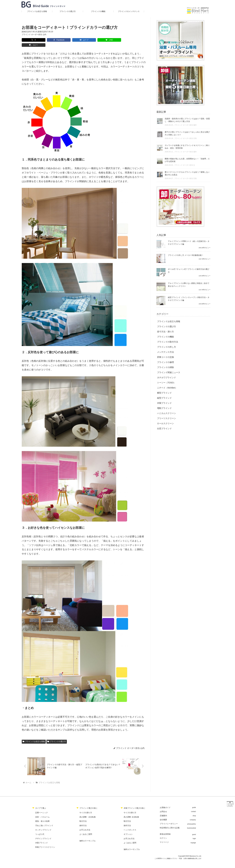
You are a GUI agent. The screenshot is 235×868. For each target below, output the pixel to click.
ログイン (163, 833)
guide (194, 803)
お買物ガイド (165, 803)
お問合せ (163, 807)
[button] (112, 40)
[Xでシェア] (31, 40)
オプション (128, 829)
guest (194, 830)
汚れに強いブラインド (44, 821)
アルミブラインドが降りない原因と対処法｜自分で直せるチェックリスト (189, 285)
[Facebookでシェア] (51, 40)
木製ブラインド (42, 838)
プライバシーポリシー (169, 819)
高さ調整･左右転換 (131, 812)
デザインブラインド (43, 834)
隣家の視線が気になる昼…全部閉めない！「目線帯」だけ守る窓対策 (187, 160)
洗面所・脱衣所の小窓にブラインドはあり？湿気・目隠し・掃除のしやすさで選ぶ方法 (187, 120)
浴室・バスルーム (42, 812)
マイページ (164, 837)
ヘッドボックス (130, 825)
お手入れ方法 (85, 825)
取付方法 (83, 816)
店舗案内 (163, 811)
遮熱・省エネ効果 (42, 816)
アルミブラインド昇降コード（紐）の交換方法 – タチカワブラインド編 (189, 243)
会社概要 (163, 815)
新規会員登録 (165, 829)
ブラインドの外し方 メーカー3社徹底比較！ (186, 255)
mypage (193, 838)
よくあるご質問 (86, 829)
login (194, 834)
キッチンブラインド (43, 825)
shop (194, 811)
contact (193, 807)
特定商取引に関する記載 (170, 823)
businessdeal (192, 823)
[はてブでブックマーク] (71, 40)
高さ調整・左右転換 (88, 812)
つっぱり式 (40, 829)
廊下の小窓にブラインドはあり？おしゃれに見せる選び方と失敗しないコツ (187, 133)
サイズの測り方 (86, 808)
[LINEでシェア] (92, 40)
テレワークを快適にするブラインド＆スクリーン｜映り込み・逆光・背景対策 (187, 147)
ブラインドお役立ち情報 (34, 736)
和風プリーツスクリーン (45, 842)
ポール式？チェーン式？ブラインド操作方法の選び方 (189, 271)
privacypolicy (192, 819)
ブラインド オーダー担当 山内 (34, 35)
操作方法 (83, 821)
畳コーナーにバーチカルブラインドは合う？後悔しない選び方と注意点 (187, 173)
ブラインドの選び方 (57, 736)
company (193, 815)
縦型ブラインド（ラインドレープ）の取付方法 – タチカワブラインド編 (189, 299)
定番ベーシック (42, 808)
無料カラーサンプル (88, 836)
